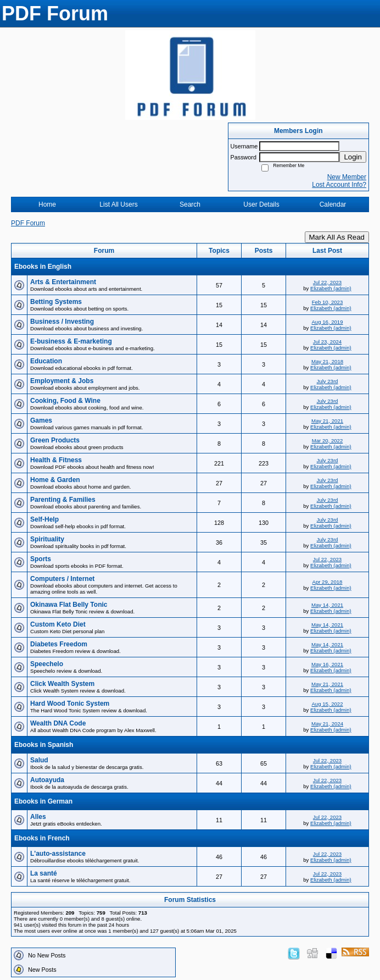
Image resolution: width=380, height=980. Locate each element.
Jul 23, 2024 (327, 342)
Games (41, 420)
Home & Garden (55, 480)
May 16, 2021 (327, 664)
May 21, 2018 (327, 361)
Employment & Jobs (62, 381)
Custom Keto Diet (58, 624)
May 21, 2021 (327, 421)
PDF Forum (28, 223)
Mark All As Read (337, 237)
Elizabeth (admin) (331, 288)
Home (47, 204)
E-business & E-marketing (71, 341)
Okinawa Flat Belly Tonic (69, 605)
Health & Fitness (56, 460)
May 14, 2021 (327, 605)
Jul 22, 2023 (327, 282)
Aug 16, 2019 (327, 322)
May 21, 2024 (327, 724)
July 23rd (328, 381)
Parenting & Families (63, 500)
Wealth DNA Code (58, 723)
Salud (39, 760)
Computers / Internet (62, 579)
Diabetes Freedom (59, 644)
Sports (41, 559)
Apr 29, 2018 (328, 582)
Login (353, 157)
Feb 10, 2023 (328, 302)
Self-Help (44, 519)
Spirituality (47, 539)
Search (190, 204)
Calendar (333, 204)
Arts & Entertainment (63, 282)
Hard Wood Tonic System (70, 704)
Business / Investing (62, 322)
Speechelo (47, 664)
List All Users (118, 204)
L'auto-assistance (58, 854)
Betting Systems (56, 302)
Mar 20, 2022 (328, 441)
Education (46, 361)
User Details (261, 204)
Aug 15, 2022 (327, 704)
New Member (347, 177)
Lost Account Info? (339, 185)
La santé (44, 873)
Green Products (55, 440)
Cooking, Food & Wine (65, 401)
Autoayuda (47, 780)
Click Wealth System (62, 684)
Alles (38, 817)
